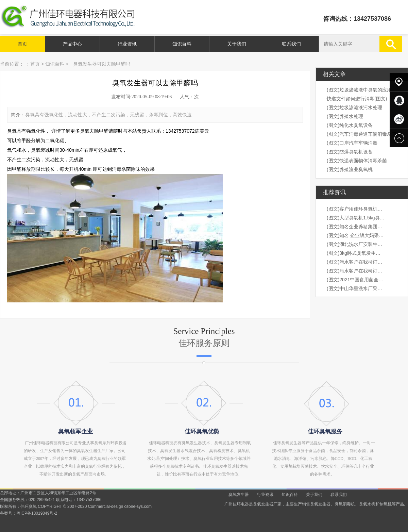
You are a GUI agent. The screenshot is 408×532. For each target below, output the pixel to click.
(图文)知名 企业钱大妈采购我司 (356, 235)
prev (21, 266)
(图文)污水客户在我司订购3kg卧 (356, 262)
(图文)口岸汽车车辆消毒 (352, 143)
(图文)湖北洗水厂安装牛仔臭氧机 (356, 244)
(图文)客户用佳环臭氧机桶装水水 (356, 209)
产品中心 (72, 44)
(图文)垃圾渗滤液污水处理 (354, 107)
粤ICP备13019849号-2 (37, 513)
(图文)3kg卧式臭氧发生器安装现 (356, 253)
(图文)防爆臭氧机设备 (350, 152)
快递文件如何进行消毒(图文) (357, 99)
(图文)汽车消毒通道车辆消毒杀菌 (362, 134)
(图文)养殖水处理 (345, 116)
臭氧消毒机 (345, 504)
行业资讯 (127, 44)
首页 (22, 44)
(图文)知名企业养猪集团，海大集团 (356, 227)
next (387, 266)
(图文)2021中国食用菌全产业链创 (356, 280)
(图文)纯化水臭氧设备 (350, 125)
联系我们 (291, 44)
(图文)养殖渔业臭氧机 (350, 169)
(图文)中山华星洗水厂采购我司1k (356, 288)
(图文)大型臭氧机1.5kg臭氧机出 (356, 218)
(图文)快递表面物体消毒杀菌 (357, 161)
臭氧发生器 (239, 495)
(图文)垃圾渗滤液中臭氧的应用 (359, 90)
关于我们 (237, 44)
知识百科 (182, 44)
